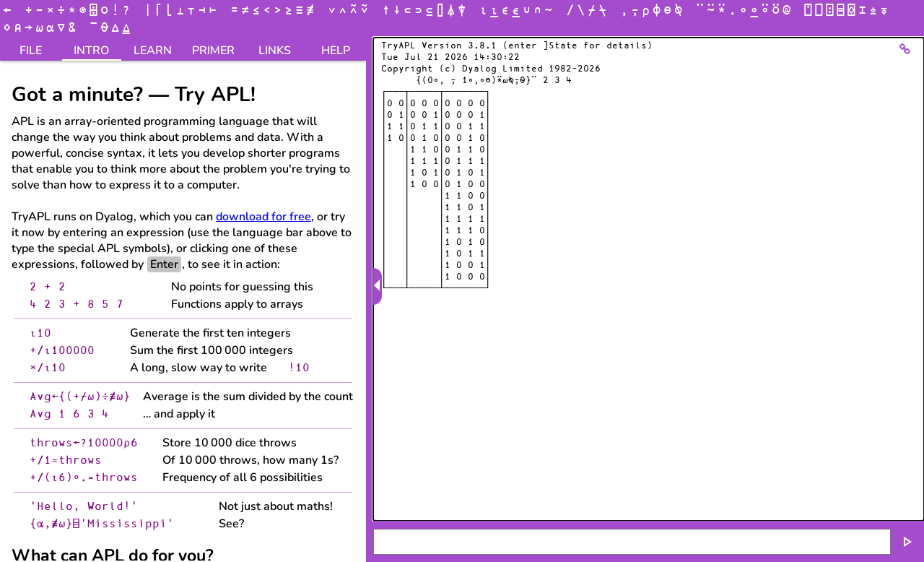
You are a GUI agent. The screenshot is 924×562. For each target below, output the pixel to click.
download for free (263, 217)
